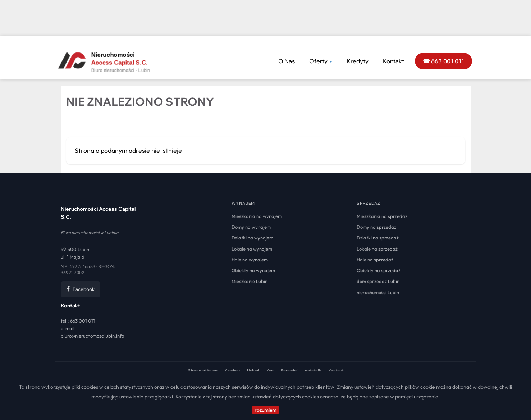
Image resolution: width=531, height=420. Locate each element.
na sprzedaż (382, 216)
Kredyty (358, 61)
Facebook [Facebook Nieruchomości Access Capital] (81, 289)
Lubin (250, 281)
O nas (287, 61)
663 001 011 (83, 321)
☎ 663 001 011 (444, 61)
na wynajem (257, 216)
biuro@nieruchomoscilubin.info (92, 336)
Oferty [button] (321, 61)
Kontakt (393, 61)
